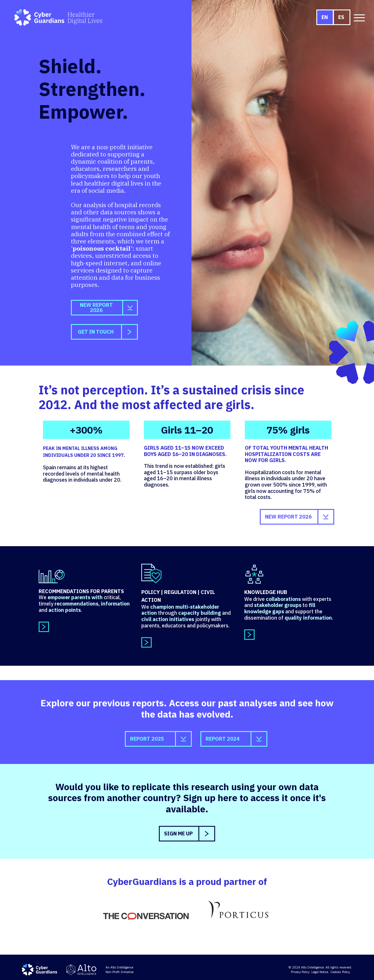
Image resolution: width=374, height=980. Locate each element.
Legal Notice (320, 972)
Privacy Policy (300, 972)
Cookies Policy (340, 972)
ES (341, 17)
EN (325, 17)
